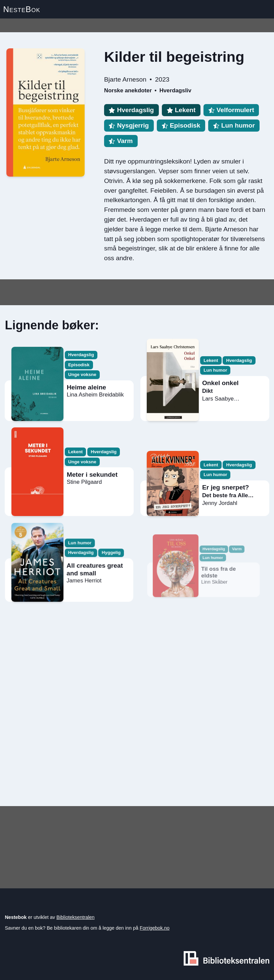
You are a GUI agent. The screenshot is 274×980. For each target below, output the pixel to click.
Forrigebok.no (155, 928)
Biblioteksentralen (76, 917)
